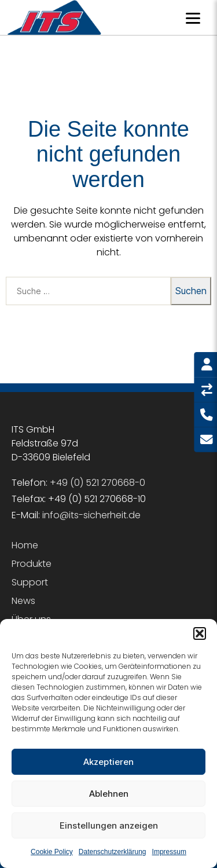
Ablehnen (109, 794)
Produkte (32, 564)
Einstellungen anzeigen (109, 825)
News (23, 601)
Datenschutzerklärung (113, 852)
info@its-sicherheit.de (91, 515)
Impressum (169, 852)
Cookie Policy (52, 852)
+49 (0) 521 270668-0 (98, 483)
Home (25, 545)
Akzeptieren (108, 762)
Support (30, 582)
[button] (200, 633)
